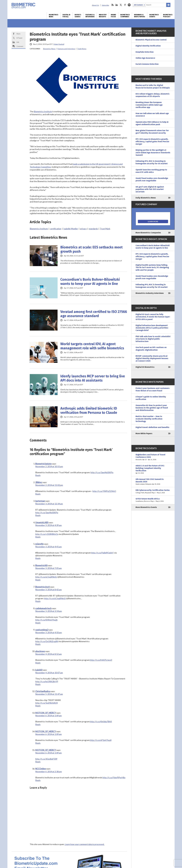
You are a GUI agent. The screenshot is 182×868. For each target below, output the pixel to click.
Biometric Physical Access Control (151, 40)
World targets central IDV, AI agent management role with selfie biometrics (92, 346)
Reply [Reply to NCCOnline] (38, 780)
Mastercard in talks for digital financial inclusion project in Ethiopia (153, 86)
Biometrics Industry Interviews (150, 293)
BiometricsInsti (42, 587)
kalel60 (39, 670)
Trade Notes (82, 49)
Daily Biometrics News (146, 198)
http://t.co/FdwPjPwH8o (114, 777)
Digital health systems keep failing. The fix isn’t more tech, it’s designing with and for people (152, 267)
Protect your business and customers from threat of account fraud (153, 389)
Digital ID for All (66, 16)
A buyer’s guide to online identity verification (151, 398)
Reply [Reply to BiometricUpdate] (38, 475)
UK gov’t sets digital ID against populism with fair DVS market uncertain (150, 189)
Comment (20, 46)
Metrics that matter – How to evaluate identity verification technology (149, 419)
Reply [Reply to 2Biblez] (38, 494)
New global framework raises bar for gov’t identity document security (152, 132)
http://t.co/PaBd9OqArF (102, 553)
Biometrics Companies (125, 16)
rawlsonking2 (42, 630)
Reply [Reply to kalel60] (38, 684)
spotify (129, 5)
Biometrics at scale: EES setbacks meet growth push (91, 249)
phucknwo (40, 651)
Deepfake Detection (145, 52)
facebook (125, 5)
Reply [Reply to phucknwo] (38, 663)
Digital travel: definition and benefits (152, 427)
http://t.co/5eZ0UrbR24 (46, 703)
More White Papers (144, 433)
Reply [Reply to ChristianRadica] (38, 706)
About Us (95, 5)
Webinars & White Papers (140, 16)
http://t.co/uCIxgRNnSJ (46, 577)
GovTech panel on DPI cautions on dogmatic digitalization (151, 349)
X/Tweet (19, 38)
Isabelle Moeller (71, 229)
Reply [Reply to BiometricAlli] (38, 580)
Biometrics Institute (43, 111)
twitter (121, 5)
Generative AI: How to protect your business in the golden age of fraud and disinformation (152, 408)
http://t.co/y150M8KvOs (47, 534)
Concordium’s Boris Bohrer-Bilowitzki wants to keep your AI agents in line (90, 282)
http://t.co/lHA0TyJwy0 (101, 660)
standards (93, 229)
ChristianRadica (43, 691)
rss (112, 5)
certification (56, 229)
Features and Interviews (66, 49)
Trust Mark (105, 229)
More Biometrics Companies (148, 233)
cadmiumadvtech (43, 608)
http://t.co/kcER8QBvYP (47, 681)
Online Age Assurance (145, 58)
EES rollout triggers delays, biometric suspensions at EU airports (153, 95)
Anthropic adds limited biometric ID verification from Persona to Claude (89, 410)
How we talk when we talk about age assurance (152, 115)
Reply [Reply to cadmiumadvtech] (38, 623)
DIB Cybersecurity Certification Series (153, 491)
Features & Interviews (90, 16)
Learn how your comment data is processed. (85, 844)
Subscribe (105, 5)
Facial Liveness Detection (147, 64)
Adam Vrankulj (59, 44)
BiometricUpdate (43, 464)
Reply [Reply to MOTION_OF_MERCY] (38, 724)
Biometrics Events (154, 16)
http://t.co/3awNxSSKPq (102, 472)
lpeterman (40, 501)
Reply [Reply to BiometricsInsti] (38, 601)
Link (18, 42)
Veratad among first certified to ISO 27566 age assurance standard (94, 314)
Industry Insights (103, 16)
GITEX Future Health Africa (153, 500)
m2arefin (39, 544)
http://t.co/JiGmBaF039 (46, 759)
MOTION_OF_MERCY (46, 713)
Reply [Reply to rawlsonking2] (38, 644)
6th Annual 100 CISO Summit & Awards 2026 (153, 482)
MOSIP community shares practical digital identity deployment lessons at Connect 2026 (152, 358)
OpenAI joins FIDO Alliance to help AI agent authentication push (152, 123)
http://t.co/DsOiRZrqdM (47, 641)
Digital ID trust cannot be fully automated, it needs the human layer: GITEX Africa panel (153, 317)
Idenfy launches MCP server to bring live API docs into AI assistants (93, 378)
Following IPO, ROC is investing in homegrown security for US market (152, 162)
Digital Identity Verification (148, 46)
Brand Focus (113, 16)
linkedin (117, 5)
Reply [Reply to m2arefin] (38, 558)
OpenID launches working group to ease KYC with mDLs (151, 171)
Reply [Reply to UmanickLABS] (38, 537)
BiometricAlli (41, 565)
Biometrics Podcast (168, 16)
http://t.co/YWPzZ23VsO (104, 491)
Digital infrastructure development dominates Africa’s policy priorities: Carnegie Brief (152, 328)
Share (18, 34)
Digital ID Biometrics (145, 367)
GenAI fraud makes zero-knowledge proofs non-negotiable (152, 179)
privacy (83, 229)
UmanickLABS (42, 522)
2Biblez (39, 482)
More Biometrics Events (146, 507)
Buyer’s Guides (78, 16)
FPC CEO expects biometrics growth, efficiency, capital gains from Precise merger (152, 142)
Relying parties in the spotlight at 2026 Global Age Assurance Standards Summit (153, 153)
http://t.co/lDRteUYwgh (46, 620)
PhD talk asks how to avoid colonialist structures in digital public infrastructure (153, 339)
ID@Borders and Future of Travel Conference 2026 (153, 457)
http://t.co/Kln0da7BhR (101, 722)
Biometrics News (54, 16)
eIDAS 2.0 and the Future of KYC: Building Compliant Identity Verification (153, 469)
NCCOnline (41, 769)
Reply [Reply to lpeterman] (38, 515)
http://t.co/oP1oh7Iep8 (101, 740)
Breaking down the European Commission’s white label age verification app (149, 105)
